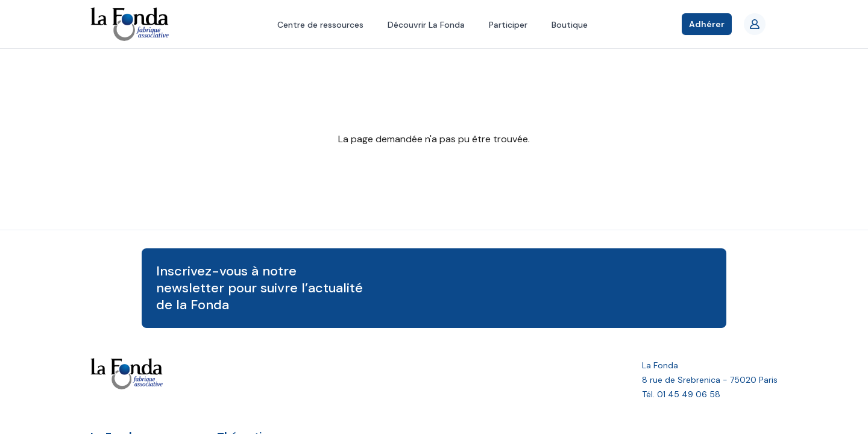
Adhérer (707, 24)
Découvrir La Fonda (426, 25)
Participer (508, 25)
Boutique (570, 25)
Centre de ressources (320, 25)
